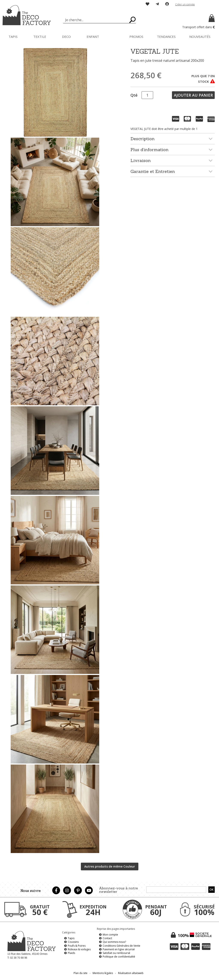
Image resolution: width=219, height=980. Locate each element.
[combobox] (99, 20)
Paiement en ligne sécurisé (119, 949)
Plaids (71, 953)
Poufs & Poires (77, 946)
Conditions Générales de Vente (121, 946)
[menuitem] (13, 37)
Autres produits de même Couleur (110, 866)
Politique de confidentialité (119, 957)
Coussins (73, 942)
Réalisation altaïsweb (131, 973)
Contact (107, 938)
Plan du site (81, 973)
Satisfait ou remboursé (116, 953)
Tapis (71, 938)
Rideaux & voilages (79, 949)
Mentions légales (103, 973)
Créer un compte (185, 4)
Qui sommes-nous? (114, 942)
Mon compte (110, 935)
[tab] (173, 139)
